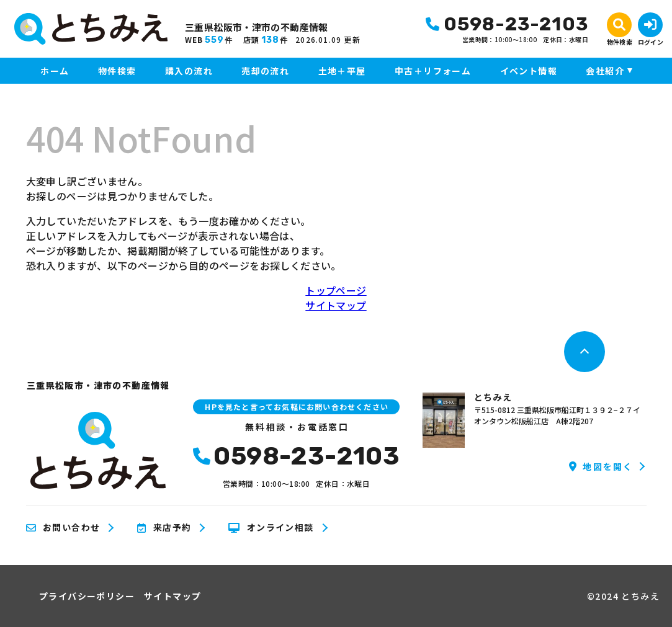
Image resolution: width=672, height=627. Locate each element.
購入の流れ (189, 71)
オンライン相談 (271, 528)
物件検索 (117, 71)
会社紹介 (605, 71)
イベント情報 (529, 71)
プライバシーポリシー (87, 596)
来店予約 (164, 528)
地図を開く (601, 466)
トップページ (336, 290)
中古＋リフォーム (433, 71)
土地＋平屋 (342, 71)
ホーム (55, 71)
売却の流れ (265, 71)
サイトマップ (336, 305)
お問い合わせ (63, 528)
